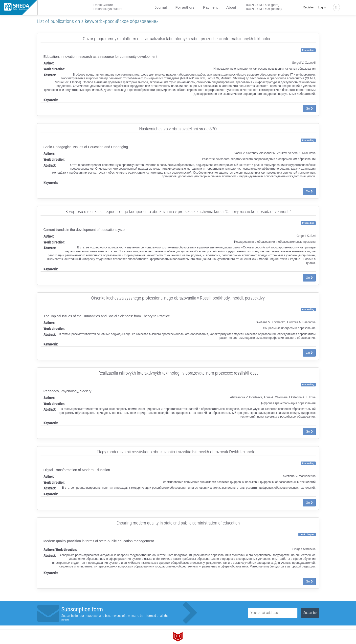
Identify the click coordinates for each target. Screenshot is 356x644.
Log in (322, 7)
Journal (161, 7)
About (231, 7)
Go (309, 109)
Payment (210, 7)
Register (308, 7)
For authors (185, 7)
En (337, 7)
